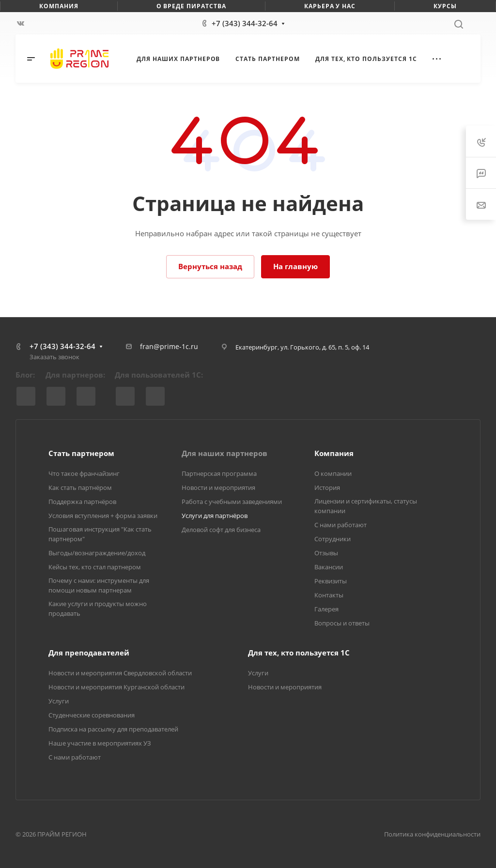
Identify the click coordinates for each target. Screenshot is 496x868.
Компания (334, 453)
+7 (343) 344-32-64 (245, 23)
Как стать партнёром (80, 487)
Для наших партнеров (225, 453)
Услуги (59, 701)
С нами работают (341, 525)
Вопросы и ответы (342, 623)
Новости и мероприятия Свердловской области (120, 673)
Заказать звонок (54, 357)
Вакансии (329, 567)
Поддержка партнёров (82, 502)
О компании (333, 473)
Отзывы (326, 553)
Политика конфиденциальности (432, 834)
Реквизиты (331, 581)
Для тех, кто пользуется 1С (299, 653)
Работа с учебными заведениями (232, 502)
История (327, 487)
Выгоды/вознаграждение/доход (97, 553)
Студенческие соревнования (92, 715)
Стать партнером (81, 453)
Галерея (326, 609)
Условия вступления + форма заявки (103, 516)
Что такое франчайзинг (84, 473)
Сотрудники (333, 539)
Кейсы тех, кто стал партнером (95, 567)
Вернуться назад (210, 266)
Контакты (329, 595)
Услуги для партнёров (215, 516)
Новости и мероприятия (218, 487)
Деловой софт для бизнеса (221, 530)
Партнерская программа (219, 473)
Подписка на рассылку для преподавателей (113, 729)
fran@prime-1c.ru (169, 346)
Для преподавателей (89, 653)
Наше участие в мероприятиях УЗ (100, 743)
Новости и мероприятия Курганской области (116, 687)
